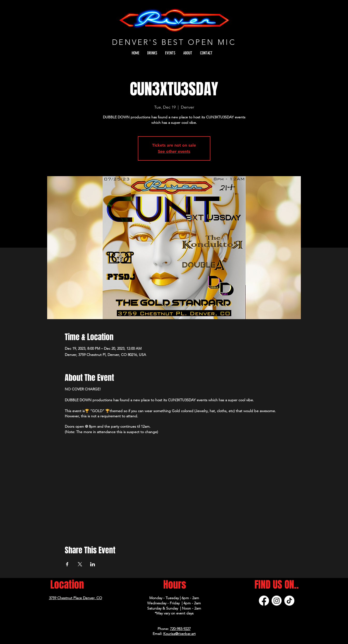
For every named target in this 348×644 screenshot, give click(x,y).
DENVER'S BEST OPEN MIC (174, 42)
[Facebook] (264, 601)
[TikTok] (289, 601)
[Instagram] (277, 601)
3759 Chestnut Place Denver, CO (76, 598)
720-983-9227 (180, 629)
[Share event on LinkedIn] (93, 564)
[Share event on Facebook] (67, 564)
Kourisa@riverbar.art (179, 634)
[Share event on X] (80, 564)
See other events (174, 151)
